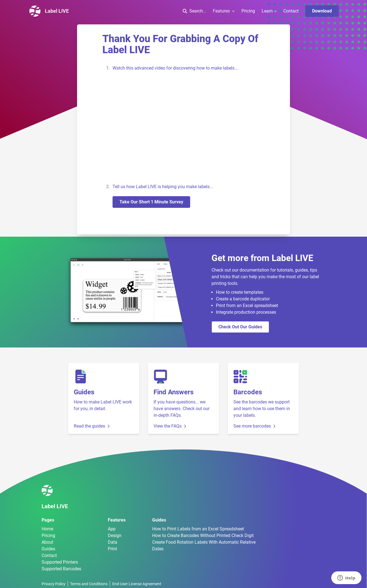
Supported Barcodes (61, 569)
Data (113, 542)
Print (112, 549)
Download (322, 11)
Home (47, 529)
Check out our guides (240, 327)
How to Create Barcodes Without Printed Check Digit (203, 535)
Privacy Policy (53, 584)
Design (115, 535)
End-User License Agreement (137, 584)
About (47, 542)
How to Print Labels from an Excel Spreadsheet (198, 529)
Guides (48, 549)
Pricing (248, 11)
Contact (291, 11)
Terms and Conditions (89, 584)
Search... (194, 11)
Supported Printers (60, 562)
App (112, 529)
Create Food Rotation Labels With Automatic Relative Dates (204, 545)
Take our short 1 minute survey (151, 202)
